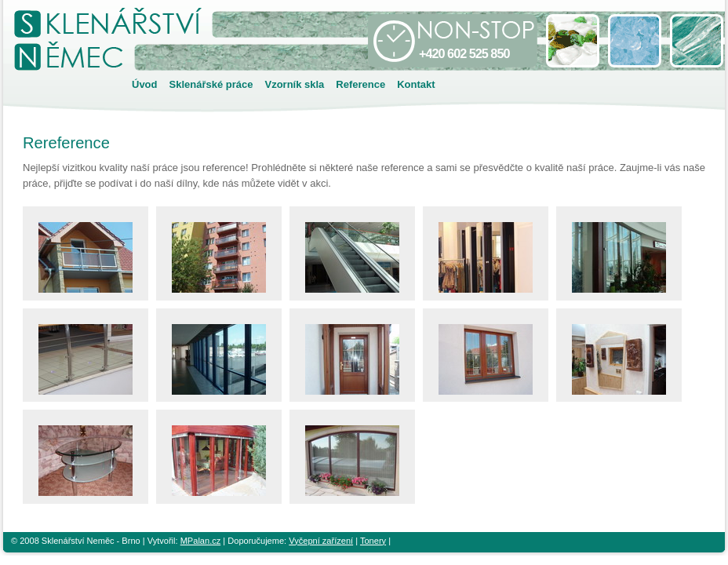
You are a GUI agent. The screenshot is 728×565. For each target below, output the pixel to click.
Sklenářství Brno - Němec (145, 58)
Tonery (373, 541)
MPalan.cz (201, 541)
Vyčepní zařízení (321, 541)
